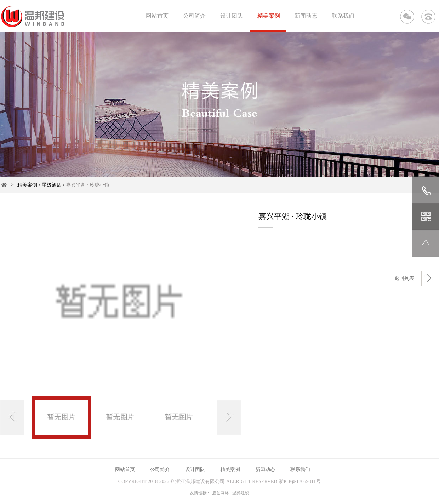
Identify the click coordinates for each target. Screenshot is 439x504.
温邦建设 (241, 493)
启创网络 (221, 493)
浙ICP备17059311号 (300, 482)
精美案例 (269, 16)
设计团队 (232, 16)
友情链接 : (199, 493)
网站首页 (157, 16)
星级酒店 (52, 185)
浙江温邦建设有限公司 (200, 482)
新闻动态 (306, 16)
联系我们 (343, 16)
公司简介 (194, 16)
